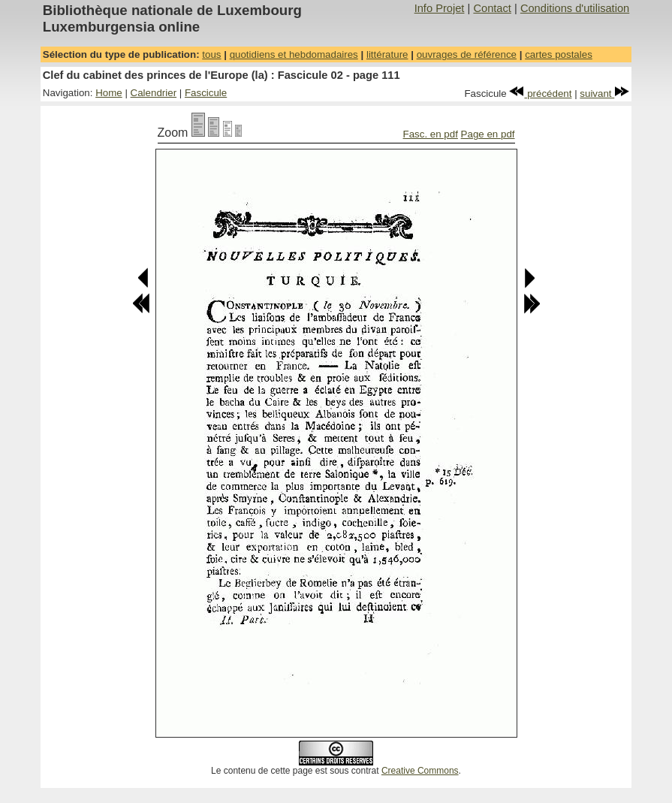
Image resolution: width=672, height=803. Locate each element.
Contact (492, 8)
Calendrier (154, 93)
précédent (540, 94)
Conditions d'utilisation (575, 8)
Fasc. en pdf (431, 134)
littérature (387, 54)
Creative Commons (420, 771)
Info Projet (440, 8)
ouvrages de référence (467, 54)
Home (109, 93)
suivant (604, 94)
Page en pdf (488, 134)
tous (211, 54)
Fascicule (206, 93)
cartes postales (559, 54)
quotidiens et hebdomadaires (294, 54)
